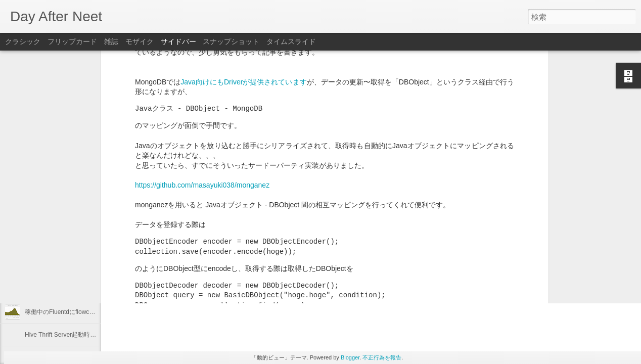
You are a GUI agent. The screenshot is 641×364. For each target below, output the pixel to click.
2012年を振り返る (50, 244)
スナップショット (231, 41)
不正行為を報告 (382, 357)
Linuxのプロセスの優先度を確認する (75, 266)
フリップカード (72, 41)
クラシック (23, 41)
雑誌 (111, 41)
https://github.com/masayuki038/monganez (202, 79)
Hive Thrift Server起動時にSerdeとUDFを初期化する (96, 335)
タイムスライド (291, 41)
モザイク (140, 41)
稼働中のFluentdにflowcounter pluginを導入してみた (96, 312)
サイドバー (178, 41)
